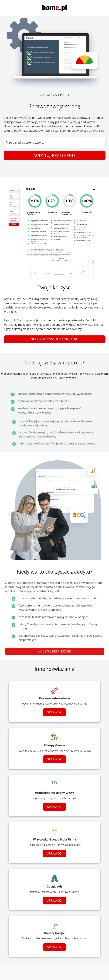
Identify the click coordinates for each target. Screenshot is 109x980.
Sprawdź (54, 712)
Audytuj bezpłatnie (55, 155)
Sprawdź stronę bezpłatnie (54, 339)
